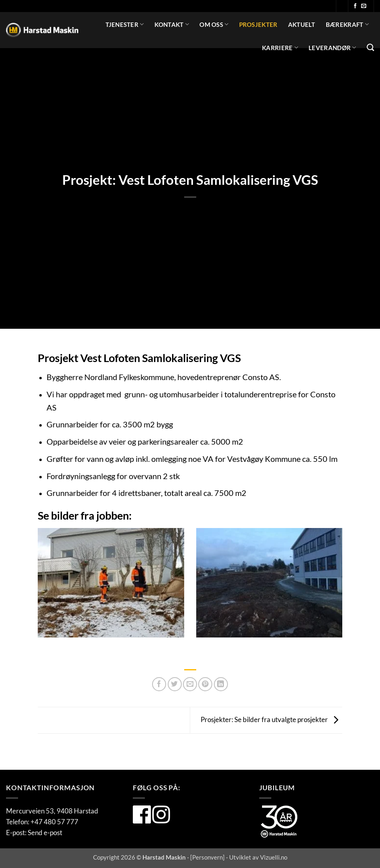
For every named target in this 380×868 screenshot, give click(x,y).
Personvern (207, 857)
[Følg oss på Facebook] (355, 6)
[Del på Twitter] (175, 684)
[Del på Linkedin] (221, 684)
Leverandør (332, 48)
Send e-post (45, 833)
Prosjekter (258, 24)
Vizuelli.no (274, 857)
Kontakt (172, 24)
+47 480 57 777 (54, 822)
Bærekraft (347, 24)
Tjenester (125, 24)
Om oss (214, 24)
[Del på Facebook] (159, 684)
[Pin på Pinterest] (205, 684)
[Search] (370, 48)
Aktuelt (302, 24)
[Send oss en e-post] (364, 6)
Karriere (280, 48)
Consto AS (261, 377)
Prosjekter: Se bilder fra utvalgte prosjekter (271, 719)
